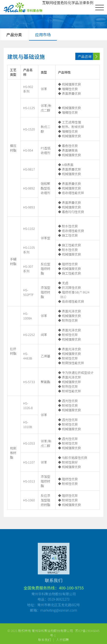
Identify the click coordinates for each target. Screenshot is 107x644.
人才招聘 (62, 641)
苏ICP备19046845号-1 (75, 635)
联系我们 (45, 641)
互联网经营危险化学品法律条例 (68, 3)
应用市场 (43, 34)
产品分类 (14, 34)
